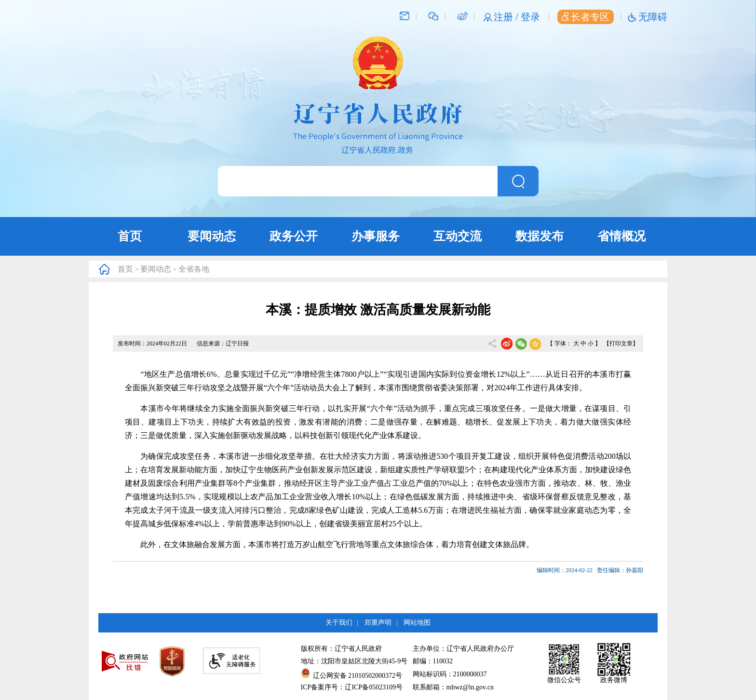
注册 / (507, 17)
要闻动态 (212, 236)
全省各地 (194, 269)
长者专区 (586, 17)
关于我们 (339, 623)
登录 (530, 17)
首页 (130, 236)
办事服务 (376, 236)
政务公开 (294, 236)
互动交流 (458, 236)
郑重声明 (378, 623)
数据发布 (540, 236)
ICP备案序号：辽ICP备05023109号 (352, 687)
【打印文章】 (621, 343)
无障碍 (653, 17)
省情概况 (621, 236)
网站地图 (417, 623)
